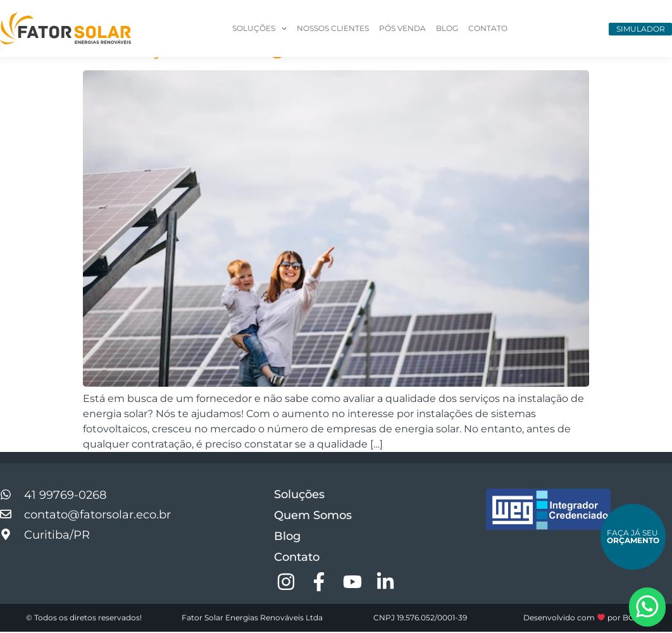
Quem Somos (313, 517)
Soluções (259, 28)
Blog (447, 28)
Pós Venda (402, 28)
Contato (488, 28)
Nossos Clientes (333, 28)
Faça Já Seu (633, 536)
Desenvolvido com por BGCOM (588, 619)
